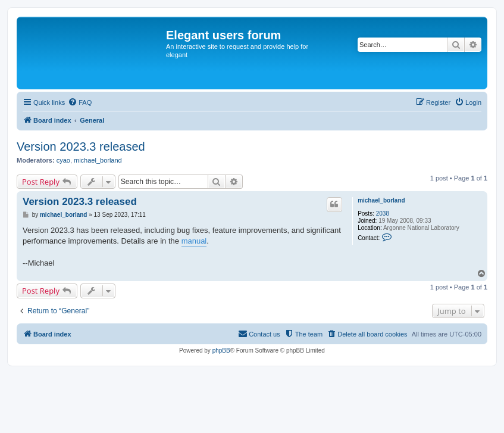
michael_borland (98, 160)
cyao (63, 160)
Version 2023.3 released (81, 147)
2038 (383, 214)
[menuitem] (80, 102)
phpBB (221, 351)
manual (194, 241)
